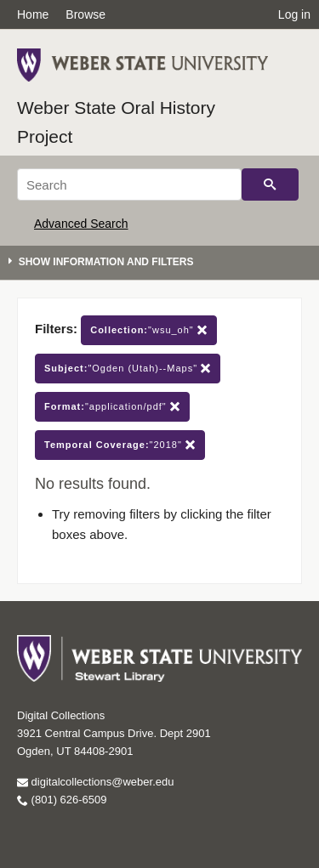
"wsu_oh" (149, 330)
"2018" (120, 445)
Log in (294, 14)
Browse (85, 14)
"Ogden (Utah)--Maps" (128, 369)
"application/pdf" (112, 407)
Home (33, 14)
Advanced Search (81, 224)
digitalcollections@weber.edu (95, 782)
